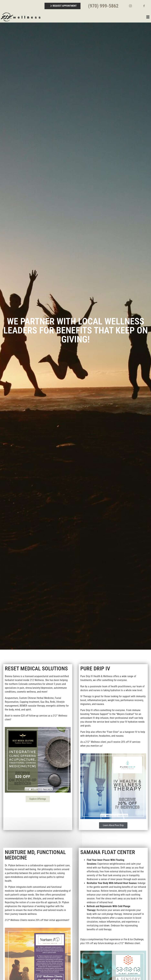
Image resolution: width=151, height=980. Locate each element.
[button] (96, 17)
